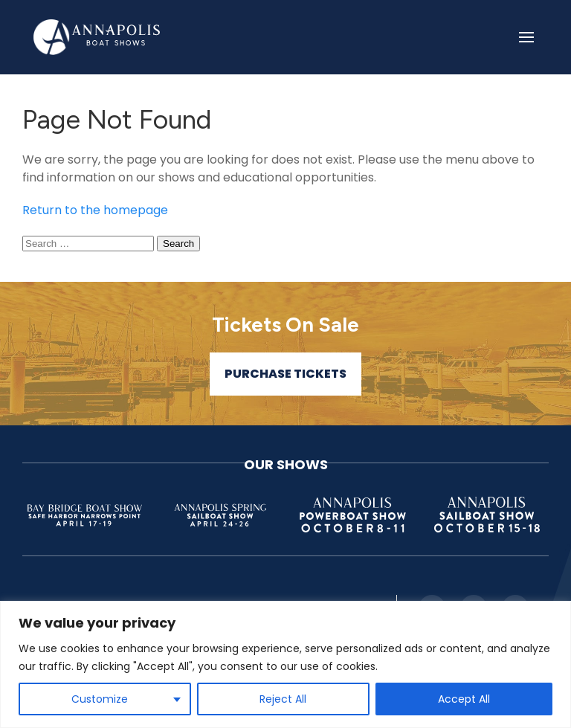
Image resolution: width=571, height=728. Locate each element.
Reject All (283, 699)
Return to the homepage (95, 210)
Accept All (464, 699)
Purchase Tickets (285, 374)
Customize (100, 699)
